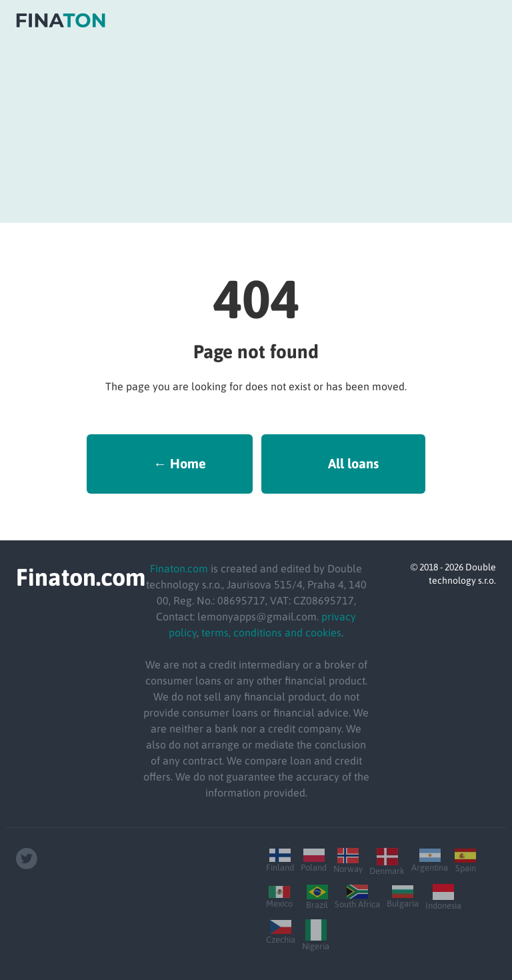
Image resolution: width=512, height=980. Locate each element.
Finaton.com (179, 568)
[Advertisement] (256, 129)
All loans (353, 463)
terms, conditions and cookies (271, 632)
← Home (180, 463)
